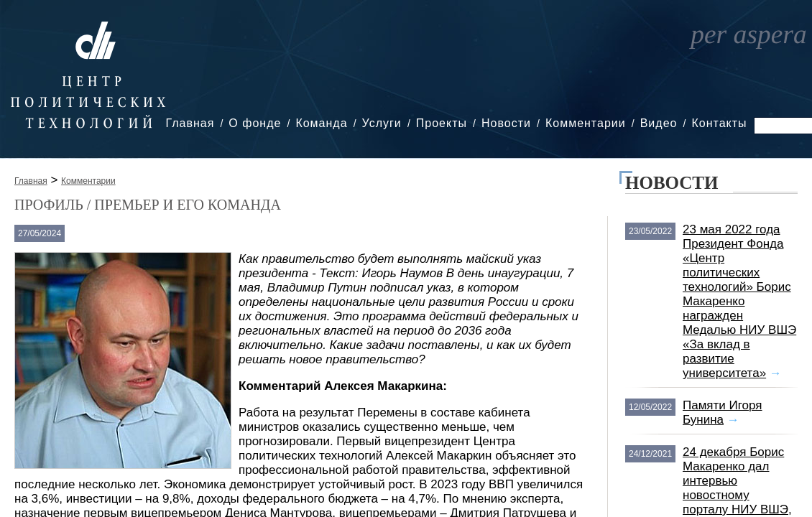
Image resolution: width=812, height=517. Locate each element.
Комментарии (586, 123)
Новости (506, 123)
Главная (190, 123)
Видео (659, 123)
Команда (321, 123)
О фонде (255, 123)
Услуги (382, 123)
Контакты (719, 123)
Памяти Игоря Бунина (723, 413)
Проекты (442, 123)
